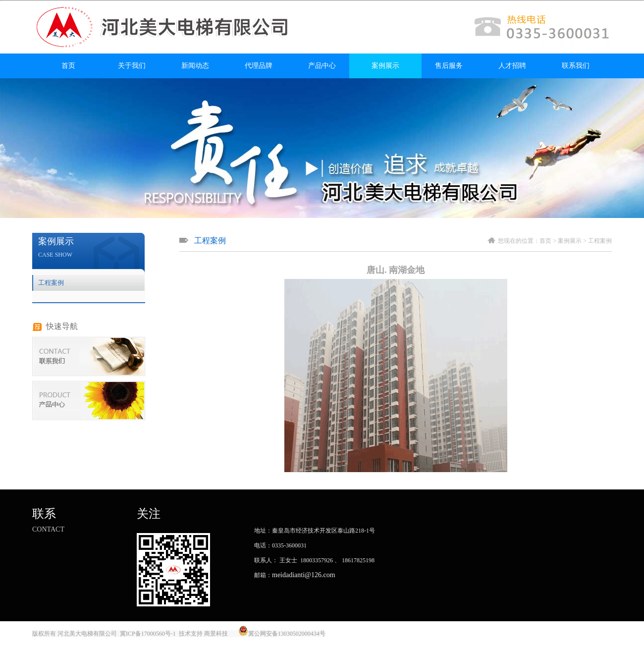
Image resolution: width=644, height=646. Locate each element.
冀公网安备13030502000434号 (287, 634)
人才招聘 (512, 66)
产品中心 (322, 66)
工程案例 (51, 283)
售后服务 (449, 66)
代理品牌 (259, 66)
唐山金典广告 (345, 634)
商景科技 (216, 634)
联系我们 (576, 66)
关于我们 (132, 66)
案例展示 (385, 66)
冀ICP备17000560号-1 (148, 634)
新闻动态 (195, 66)
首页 (68, 66)
